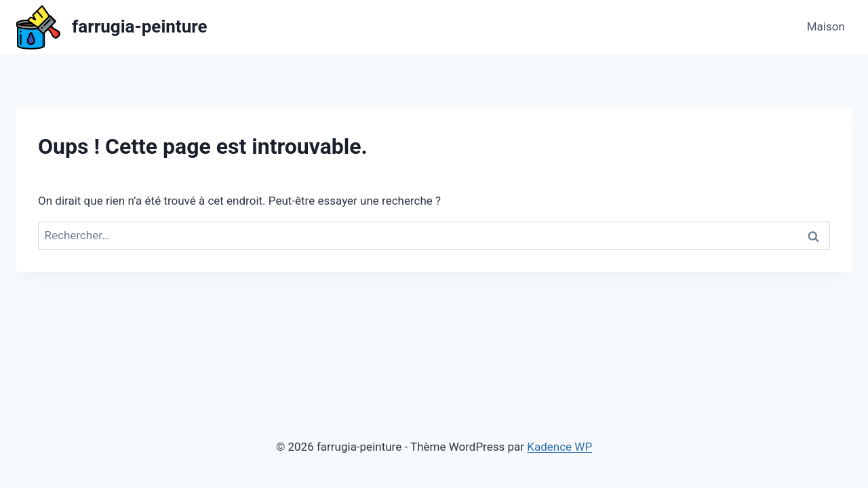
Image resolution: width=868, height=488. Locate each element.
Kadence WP (559, 447)
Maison (826, 26)
